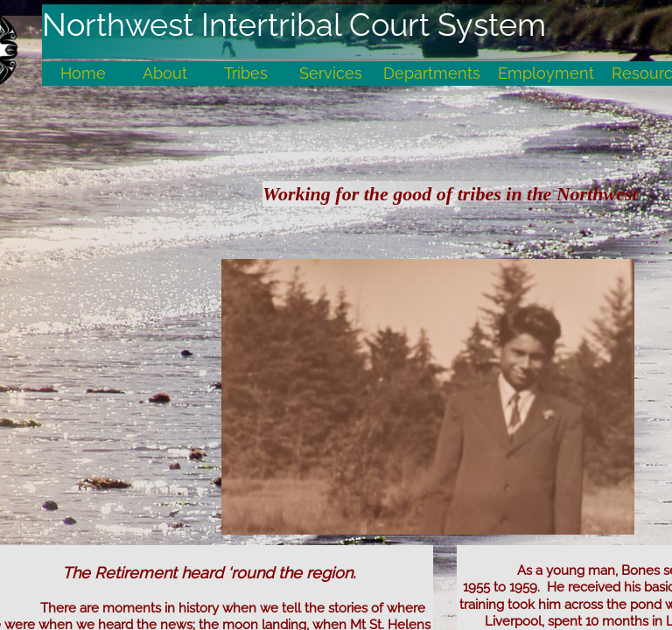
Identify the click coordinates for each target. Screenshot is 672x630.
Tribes (246, 73)
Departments (432, 73)
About (165, 73)
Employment (546, 73)
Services (331, 73)
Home (83, 73)
